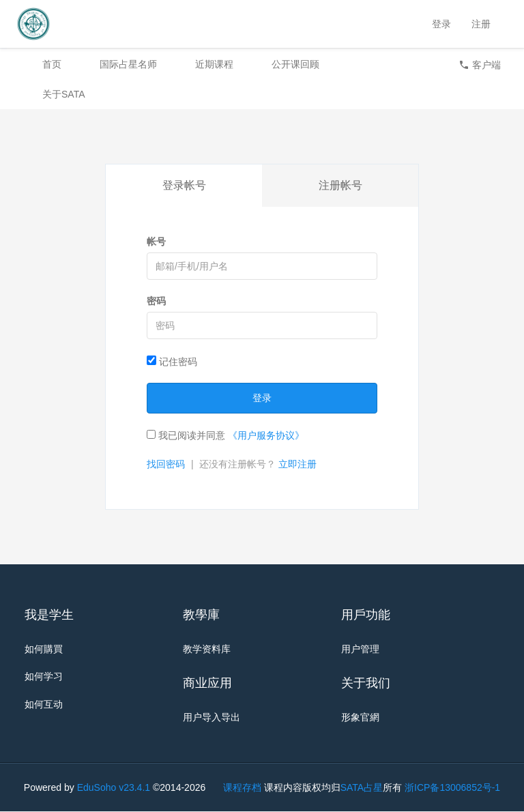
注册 (481, 24)
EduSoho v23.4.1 (114, 788)
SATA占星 (362, 788)
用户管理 (360, 649)
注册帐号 (340, 185)
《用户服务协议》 (266, 435)
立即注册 (297, 464)
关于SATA (64, 94)
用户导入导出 (212, 718)
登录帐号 (184, 185)
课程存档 (242, 788)
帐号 (156, 242)
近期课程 (214, 64)
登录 (441, 24)
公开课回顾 (295, 64)
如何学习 (44, 677)
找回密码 (166, 464)
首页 (52, 64)
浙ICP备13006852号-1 (452, 788)
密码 (156, 301)
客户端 (480, 64)
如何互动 (44, 705)
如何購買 (44, 649)
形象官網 (360, 718)
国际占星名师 (128, 64)
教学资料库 (207, 649)
